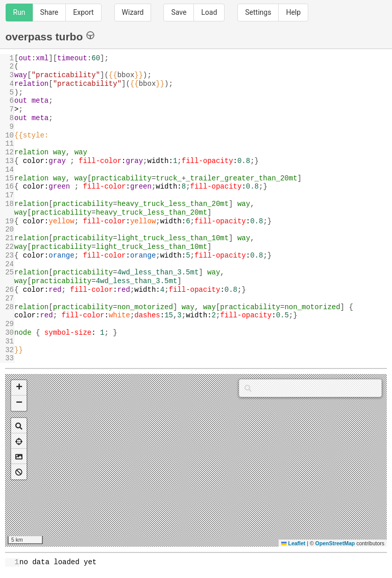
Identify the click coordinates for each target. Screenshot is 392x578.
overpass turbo (50, 36)
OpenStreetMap (335, 543)
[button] (19, 388)
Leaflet (293, 543)
